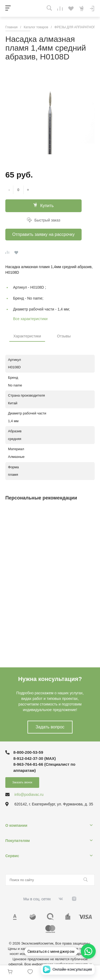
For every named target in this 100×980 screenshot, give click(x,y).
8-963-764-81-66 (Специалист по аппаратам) (44, 767)
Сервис (12, 856)
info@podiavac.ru (29, 795)
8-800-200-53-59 (28, 752)
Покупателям (18, 841)
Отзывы (64, 336)
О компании (16, 825)
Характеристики (27, 336)
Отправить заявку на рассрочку (43, 234)
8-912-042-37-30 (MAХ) (35, 758)
